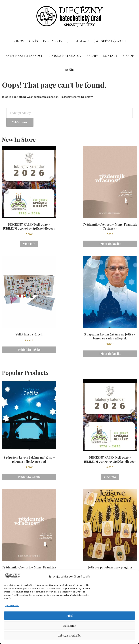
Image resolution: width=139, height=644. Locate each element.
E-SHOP (128, 55)
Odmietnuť (70, 626)
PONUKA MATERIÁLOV (65, 55)
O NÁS (34, 41)
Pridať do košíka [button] (110, 244)
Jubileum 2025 (78, 41)
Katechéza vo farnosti (25, 55)
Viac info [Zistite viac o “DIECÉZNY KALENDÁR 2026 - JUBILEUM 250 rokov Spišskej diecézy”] (29, 244)
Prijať (69, 616)
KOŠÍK (70, 70)
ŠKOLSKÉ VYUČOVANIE (110, 41)
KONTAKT (110, 55)
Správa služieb (12, 605)
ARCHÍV (92, 55)
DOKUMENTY (53, 41)
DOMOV (18, 41)
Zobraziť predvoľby (70, 636)
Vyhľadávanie (20, 122)
